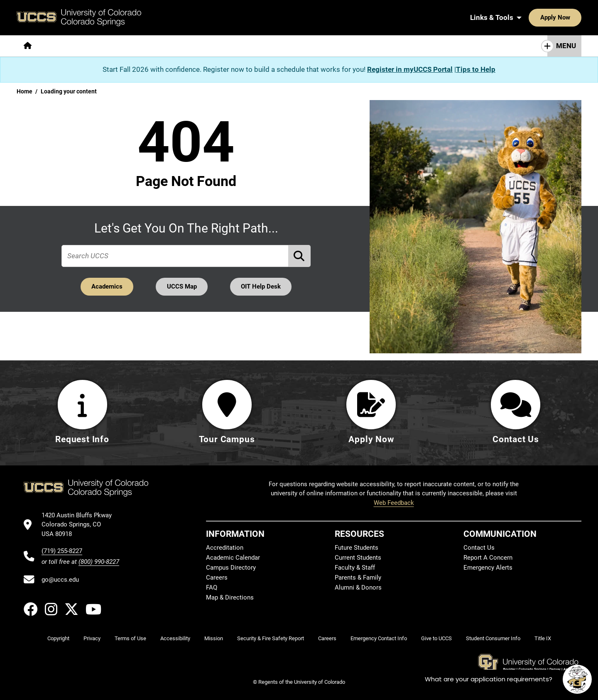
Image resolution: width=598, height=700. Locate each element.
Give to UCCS (436, 638)
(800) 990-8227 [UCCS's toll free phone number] (99, 562)
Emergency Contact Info (379, 638)
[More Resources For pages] (332, 46)
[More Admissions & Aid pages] (188, 46)
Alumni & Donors (358, 587)
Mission (214, 638)
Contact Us (479, 548)
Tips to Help (476, 69)
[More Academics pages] (115, 46)
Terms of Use (130, 638)
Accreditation (225, 548)
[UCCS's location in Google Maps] (80, 525)
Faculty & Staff (355, 568)
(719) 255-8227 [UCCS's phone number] (62, 551)
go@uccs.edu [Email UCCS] (60, 580)
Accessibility (175, 638)
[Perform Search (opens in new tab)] (300, 256)
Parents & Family (358, 578)
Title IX (543, 638)
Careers (217, 578)
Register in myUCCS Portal (410, 69)
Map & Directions (230, 597)
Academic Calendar (233, 558)
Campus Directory (231, 568)
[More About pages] (61, 46)
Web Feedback (394, 503)
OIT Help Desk (261, 286)
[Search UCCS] (572, 17)
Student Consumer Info (493, 638)
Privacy (92, 638)
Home (25, 91)
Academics (107, 286)
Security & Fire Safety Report (271, 638)
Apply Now (529, 17)
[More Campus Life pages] (263, 46)
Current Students (358, 558)
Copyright (58, 638)
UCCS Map (182, 286)
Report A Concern (488, 558)
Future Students (357, 548)
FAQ (212, 587)
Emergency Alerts (488, 568)
